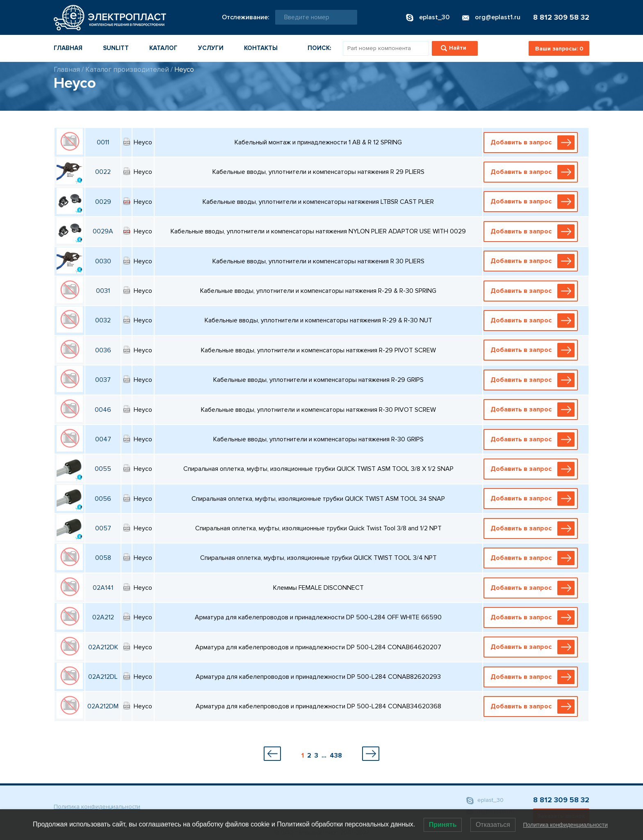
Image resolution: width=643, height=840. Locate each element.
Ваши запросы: (559, 49)
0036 (103, 350)
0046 (103, 410)
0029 (103, 202)
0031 (103, 291)
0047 (103, 439)
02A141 (103, 588)
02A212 (103, 617)
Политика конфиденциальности (97, 807)
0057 (103, 528)
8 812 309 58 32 (561, 17)
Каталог (163, 48)
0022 (103, 172)
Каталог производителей (127, 70)
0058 (103, 558)
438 (336, 756)
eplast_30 (485, 800)
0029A (103, 231)
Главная (68, 48)
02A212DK (103, 647)
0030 (103, 261)
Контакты (261, 48)
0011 (103, 142)
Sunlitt (116, 48)
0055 (103, 469)
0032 (103, 320)
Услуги (211, 48)
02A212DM (103, 706)
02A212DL (103, 677)
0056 (103, 499)
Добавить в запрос (533, 143)
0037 (103, 380)
